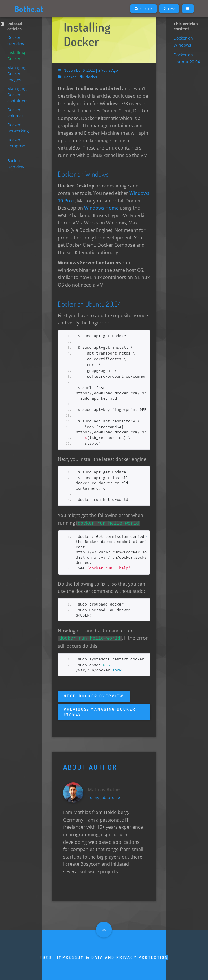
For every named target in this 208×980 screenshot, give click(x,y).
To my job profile (104, 797)
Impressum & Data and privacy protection (113, 957)
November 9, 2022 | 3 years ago (88, 70)
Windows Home (101, 208)
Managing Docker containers (18, 95)
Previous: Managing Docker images (100, 710)
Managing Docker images (17, 74)
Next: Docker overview (94, 695)
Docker (70, 77)
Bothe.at (30, 9)
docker (92, 77)
